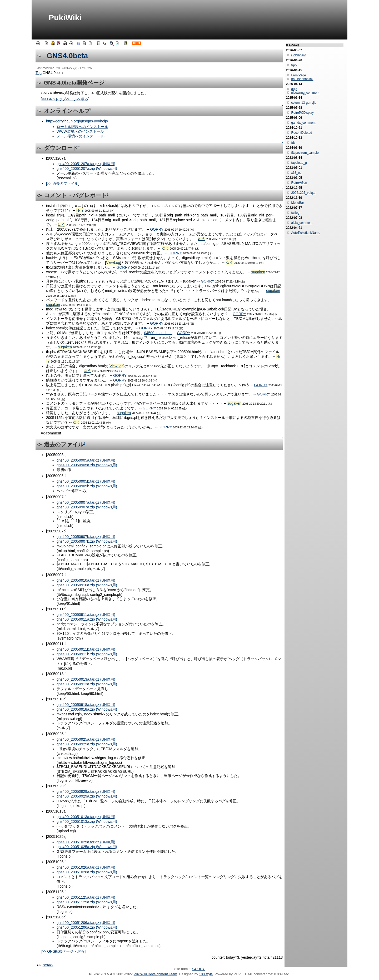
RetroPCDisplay (302, 113)
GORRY (157, 229)
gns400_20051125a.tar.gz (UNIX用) (86, 897)
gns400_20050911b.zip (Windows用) (87, 654)
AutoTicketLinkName (306, 233)
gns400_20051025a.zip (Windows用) (87, 847)
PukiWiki (65, 18)
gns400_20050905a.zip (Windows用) (87, 465)
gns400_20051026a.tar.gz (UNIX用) (86, 867)
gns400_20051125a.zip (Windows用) (87, 902)
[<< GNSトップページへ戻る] (65, 99)
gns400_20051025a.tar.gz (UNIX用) (86, 842)
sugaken (258, 272)
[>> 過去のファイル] (63, 184)
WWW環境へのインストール (80, 131)
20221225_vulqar (303, 193)
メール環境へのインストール (81, 136)
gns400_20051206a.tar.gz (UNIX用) (86, 923)
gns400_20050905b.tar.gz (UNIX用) (86, 481)
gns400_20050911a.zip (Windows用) (87, 619)
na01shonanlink (302, 79)
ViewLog (113, 263)
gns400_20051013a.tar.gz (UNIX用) (86, 817)
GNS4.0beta (67, 56)
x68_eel (297, 173)
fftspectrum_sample (305, 153)
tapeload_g (299, 163)
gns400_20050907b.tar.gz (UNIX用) (86, 537)
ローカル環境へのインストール (82, 127)
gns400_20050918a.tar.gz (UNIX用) (86, 705)
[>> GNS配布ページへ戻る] (63, 951)
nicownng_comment (305, 93)
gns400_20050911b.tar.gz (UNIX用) (86, 649)
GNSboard (299, 55)
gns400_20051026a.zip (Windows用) (87, 872)
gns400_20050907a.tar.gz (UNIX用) (86, 502)
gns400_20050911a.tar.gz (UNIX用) (86, 615)
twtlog (295, 213)
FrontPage (298, 75)
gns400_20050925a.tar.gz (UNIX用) (86, 739)
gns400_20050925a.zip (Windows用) (87, 744)
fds (293, 143)
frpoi (294, 65)
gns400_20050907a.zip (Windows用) (87, 507)
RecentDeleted (301, 133)
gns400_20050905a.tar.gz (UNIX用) (86, 460)
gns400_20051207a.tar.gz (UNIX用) (86, 164)
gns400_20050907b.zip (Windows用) (87, 541)
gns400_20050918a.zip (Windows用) (87, 709)
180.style (206, 974)
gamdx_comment (303, 123)
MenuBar (298, 203)
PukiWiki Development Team (155, 974)
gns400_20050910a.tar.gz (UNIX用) (86, 580)
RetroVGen (299, 183)
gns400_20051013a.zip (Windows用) (87, 821)
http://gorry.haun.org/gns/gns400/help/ (77, 121)
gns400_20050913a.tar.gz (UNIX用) (86, 679)
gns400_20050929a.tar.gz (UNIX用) (86, 791)
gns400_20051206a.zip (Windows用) (87, 927)
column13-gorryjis (304, 103)
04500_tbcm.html (158, 333)
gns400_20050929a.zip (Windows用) (87, 796)
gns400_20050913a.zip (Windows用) (87, 684)
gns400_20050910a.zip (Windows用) (87, 585)
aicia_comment (302, 223)
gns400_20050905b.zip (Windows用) (87, 486)
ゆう (80, 210)
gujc (294, 89)
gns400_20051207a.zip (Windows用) (87, 169)
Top (39, 73)
